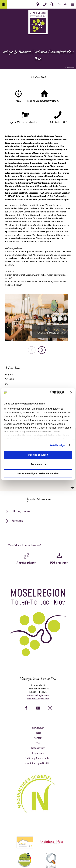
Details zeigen (58, 445)
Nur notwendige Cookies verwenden (38, 473)
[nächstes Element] (42, 350)
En (65, 4)
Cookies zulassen (38, 455)
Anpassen (38, 464)
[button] (38, 4)
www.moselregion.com (38, 699)
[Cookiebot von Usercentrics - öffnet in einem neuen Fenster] (50, 392)
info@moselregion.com (38, 696)
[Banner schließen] (71, 392)
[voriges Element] (32, 350)
